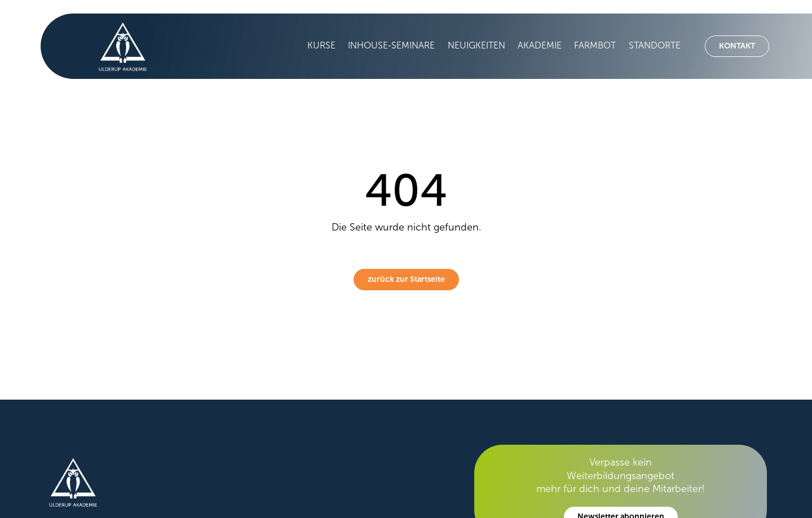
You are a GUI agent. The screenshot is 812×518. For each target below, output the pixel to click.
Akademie (540, 45)
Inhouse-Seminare (391, 45)
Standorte (655, 45)
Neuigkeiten (476, 45)
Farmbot (595, 45)
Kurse (321, 45)
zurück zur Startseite (406, 279)
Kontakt (737, 46)
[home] (117, 46)
